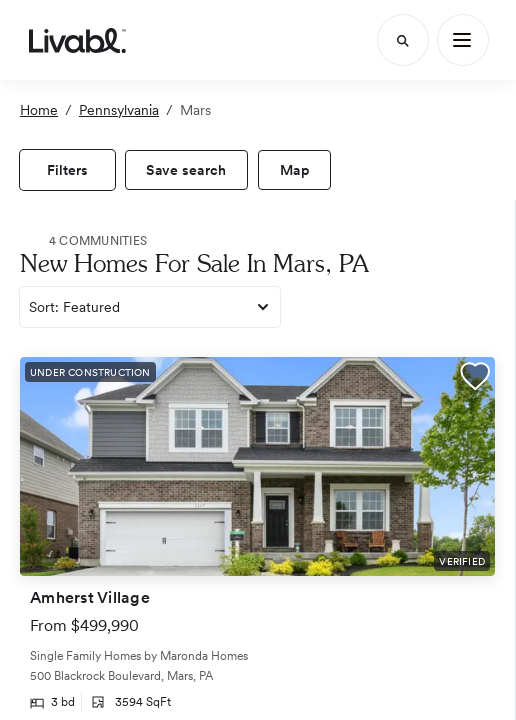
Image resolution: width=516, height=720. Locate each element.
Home (39, 110)
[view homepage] (77, 40)
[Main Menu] (463, 40)
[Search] (403, 40)
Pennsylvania (119, 110)
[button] (475, 379)
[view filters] (67, 170)
